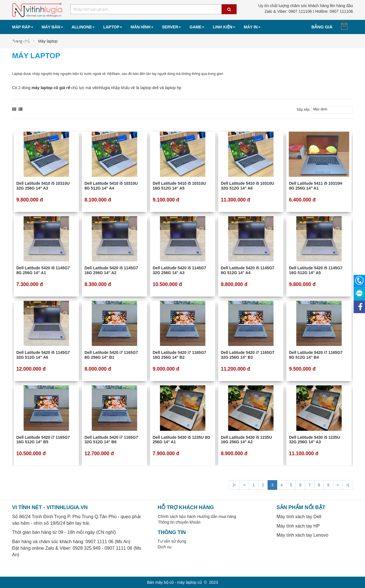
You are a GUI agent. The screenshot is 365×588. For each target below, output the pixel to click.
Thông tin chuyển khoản (179, 522)
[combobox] (154, 9)
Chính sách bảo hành (177, 516)
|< (234, 485)
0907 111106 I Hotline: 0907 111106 (309, 11)
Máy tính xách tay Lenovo (303, 535)
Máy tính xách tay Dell (299, 517)
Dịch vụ (165, 547)
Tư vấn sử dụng (172, 541)
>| (348, 485)
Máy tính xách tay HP (298, 526)
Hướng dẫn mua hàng (217, 516)
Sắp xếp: (303, 110)
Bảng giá (322, 27)
